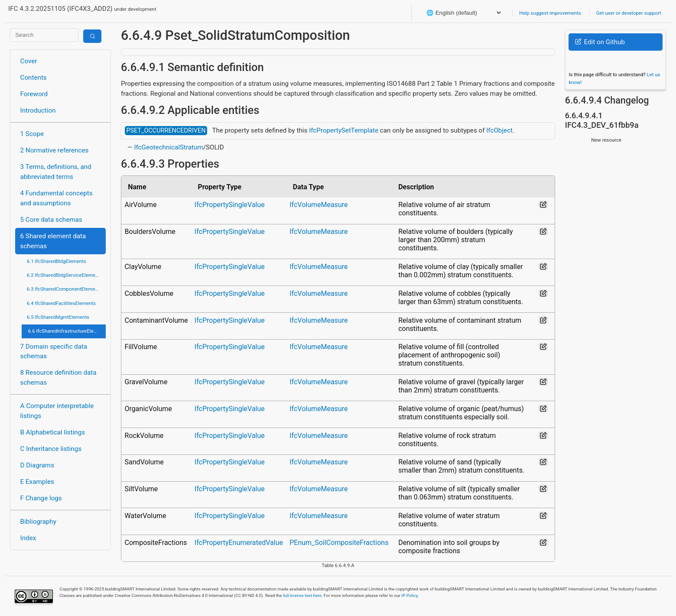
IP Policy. (410, 595)
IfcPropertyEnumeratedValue (239, 543)
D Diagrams (37, 465)
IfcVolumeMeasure (318, 205)
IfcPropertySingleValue (230, 205)
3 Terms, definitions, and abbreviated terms (56, 172)
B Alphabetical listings (53, 432)
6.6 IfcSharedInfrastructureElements (67, 331)
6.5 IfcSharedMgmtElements (58, 317)
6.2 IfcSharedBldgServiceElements (65, 275)
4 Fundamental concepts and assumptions (57, 198)
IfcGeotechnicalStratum (168, 147)
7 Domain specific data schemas (54, 352)
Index (28, 538)
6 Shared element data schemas (53, 241)
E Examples (37, 482)
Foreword (34, 94)
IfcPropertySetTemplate (344, 130)
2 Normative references (55, 150)
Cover (29, 61)
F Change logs (41, 498)
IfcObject (499, 130)
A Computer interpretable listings (57, 411)
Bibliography (38, 522)
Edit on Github (600, 42)
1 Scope (32, 134)
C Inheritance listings (51, 449)
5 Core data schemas (51, 220)
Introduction (38, 110)
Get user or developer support (629, 13)
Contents (34, 78)
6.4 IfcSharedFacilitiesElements (61, 303)
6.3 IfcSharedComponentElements (64, 289)
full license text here (302, 595)
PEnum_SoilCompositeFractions (339, 543)
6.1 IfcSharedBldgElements (57, 261)
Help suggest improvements (550, 13)
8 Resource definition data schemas (58, 378)
